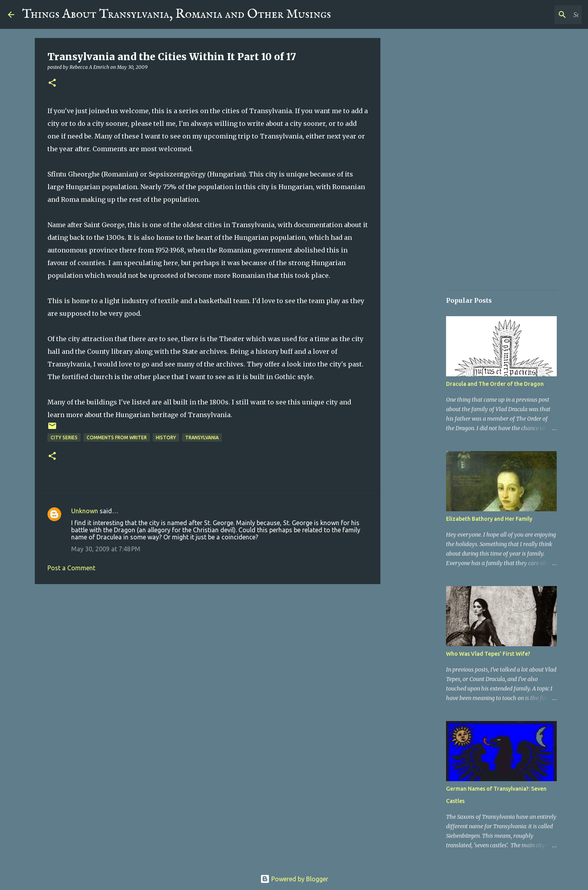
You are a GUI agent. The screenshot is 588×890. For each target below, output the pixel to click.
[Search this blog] (540, 15)
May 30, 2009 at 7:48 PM (106, 549)
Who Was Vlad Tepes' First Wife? (488, 654)
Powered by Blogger (294, 879)
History (166, 437)
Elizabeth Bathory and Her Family (489, 519)
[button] (52, 83)
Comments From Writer (117, 437)
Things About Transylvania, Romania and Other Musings (177, 14)
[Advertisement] (208, 651)
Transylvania (202, 437)
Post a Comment (71, 568)
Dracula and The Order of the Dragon (495, 384)
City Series (64, 437)
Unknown (85, 511)
